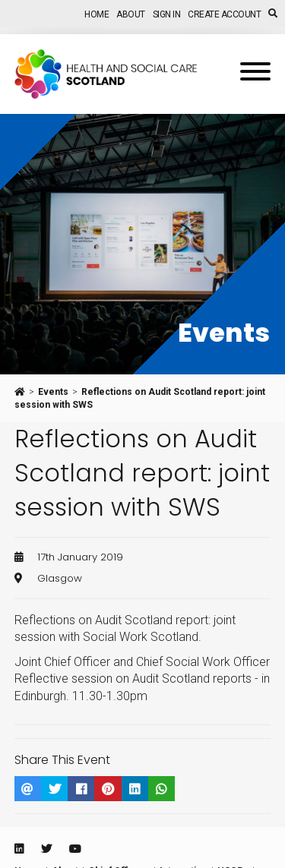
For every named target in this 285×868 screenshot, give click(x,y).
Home (97, 14)
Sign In (167, 14)
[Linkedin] (19, 849)
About (131, 14)
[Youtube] (75, 849)
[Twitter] (46, 849)
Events (53, 392)
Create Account (224, 14)
